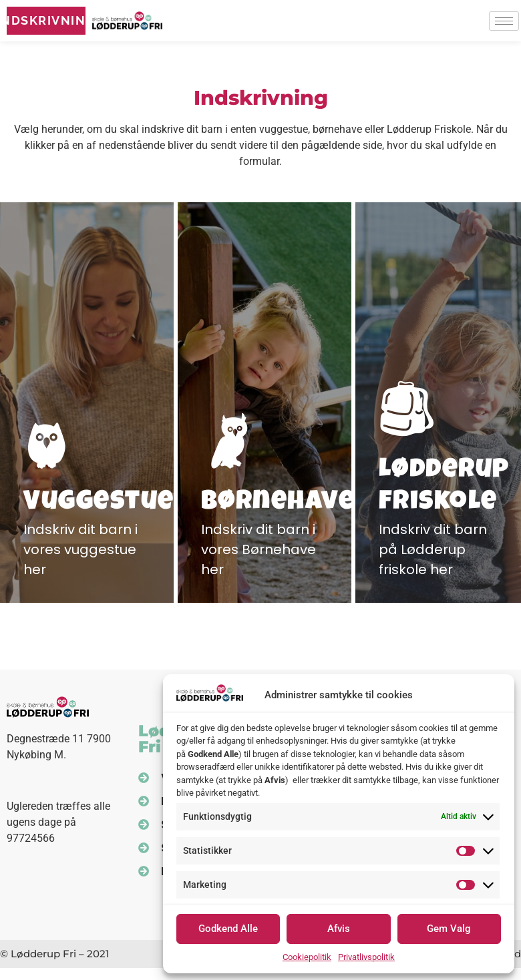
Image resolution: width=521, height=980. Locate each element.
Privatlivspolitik (366, 957)
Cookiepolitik (307, 957)
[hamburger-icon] (504, 21)
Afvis (339, 929)
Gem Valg (449, 929)
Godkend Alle (228, 929)
